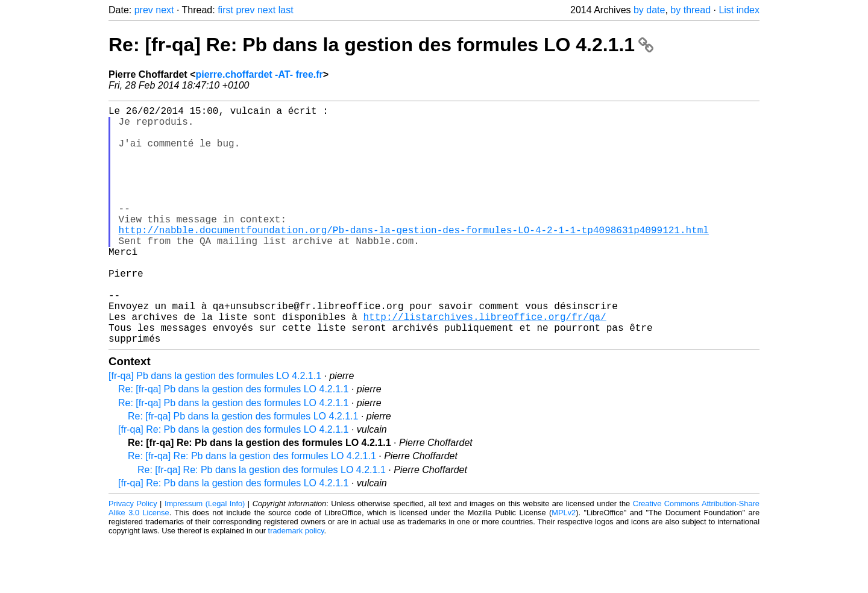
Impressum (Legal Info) (205, 557)
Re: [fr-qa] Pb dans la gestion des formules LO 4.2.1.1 (233, 442)
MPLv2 (564, 566)
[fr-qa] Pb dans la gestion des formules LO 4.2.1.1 (215, 429)
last (286, 10)
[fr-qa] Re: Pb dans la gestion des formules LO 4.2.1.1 (233, 482)
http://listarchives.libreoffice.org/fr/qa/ (484, 365)
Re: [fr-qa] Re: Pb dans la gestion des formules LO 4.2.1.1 (381, 45)
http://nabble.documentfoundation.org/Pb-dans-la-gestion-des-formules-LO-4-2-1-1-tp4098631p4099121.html (414, 259)
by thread (690, 10)
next (165, 10)
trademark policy (296, 584)
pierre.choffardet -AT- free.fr (259, 74)
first (225, 10)
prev (144, 10)
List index (739, 10)
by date (649, 10)
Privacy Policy (133, 557)
